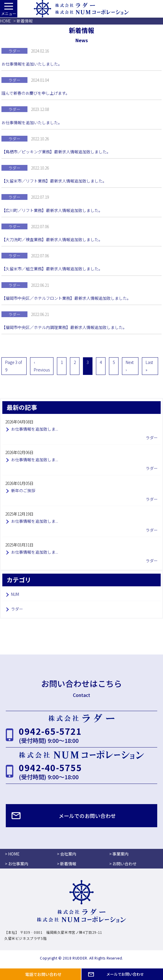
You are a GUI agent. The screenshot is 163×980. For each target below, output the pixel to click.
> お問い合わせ (123, 864)
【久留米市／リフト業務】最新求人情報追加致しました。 (54, 181)
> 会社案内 (67, 854)
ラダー (17, 609)
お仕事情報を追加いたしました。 (32, 64)
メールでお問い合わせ (125, 974)
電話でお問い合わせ (43, 974)
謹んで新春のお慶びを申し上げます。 (36, 93)
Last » (149, 366)
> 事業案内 (119, 854)
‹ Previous (42, 366)
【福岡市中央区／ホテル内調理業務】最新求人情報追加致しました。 (64, 327)
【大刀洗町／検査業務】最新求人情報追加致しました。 (52, 239)
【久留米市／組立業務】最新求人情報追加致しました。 (52, 269)
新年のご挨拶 (23, 490)
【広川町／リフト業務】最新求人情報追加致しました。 (52, 210)
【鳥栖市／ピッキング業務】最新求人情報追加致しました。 (56, 152)
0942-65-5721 (50, 731)
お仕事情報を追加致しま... (35, 429)
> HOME (12, 854)
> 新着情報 (67, 864)
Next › (130, 366)
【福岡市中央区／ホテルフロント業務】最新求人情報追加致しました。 (66, 298)
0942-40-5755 (50, 767)
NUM (15, 594)
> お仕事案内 (17, 864)
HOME (5, 21)
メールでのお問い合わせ (87, 816)
